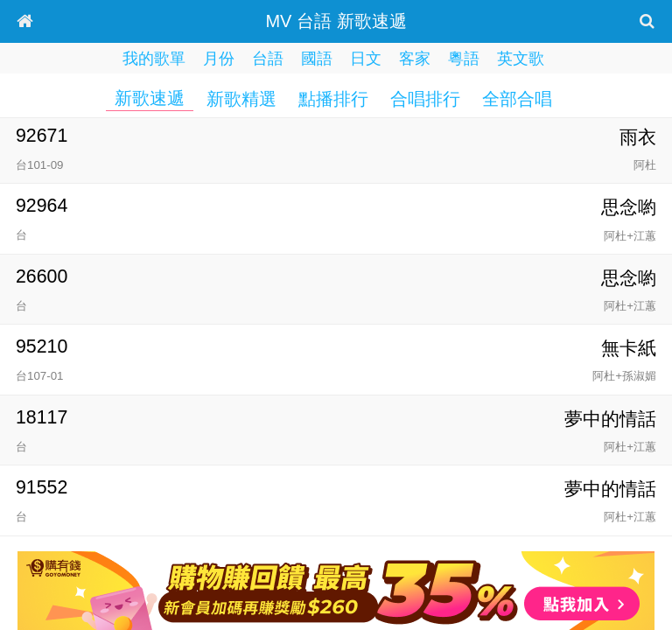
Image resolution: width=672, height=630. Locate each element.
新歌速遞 (150, 98)
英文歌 (521, 59)
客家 (415, 59)
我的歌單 (154, 59)
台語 (268, 59)
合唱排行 (425, 99)
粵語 (464, 59)
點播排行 (333, 99)
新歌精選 (241, 99)
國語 (317, 59)
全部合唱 (517, 99)
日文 (366, 59)
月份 (219, 59)
